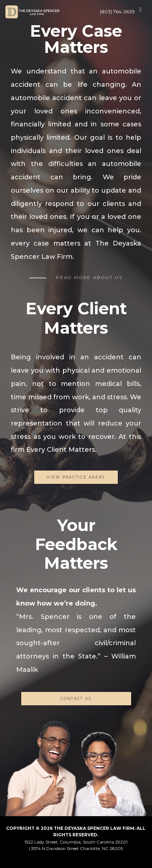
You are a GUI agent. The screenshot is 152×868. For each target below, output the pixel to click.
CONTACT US (76, 699)
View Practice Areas (76, 477)
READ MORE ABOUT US (89, 277)
